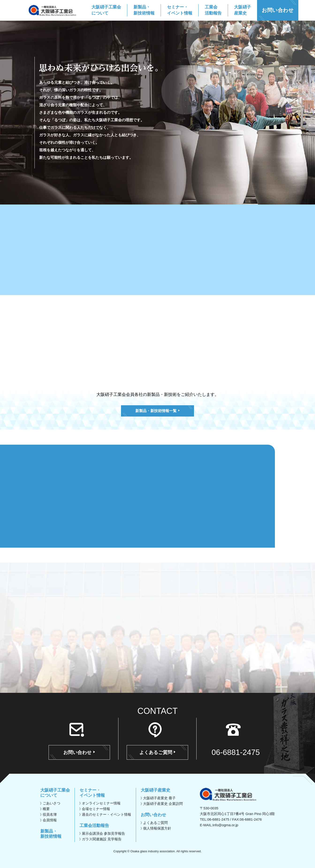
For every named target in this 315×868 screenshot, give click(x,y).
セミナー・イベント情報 (92, 793)
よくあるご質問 (157, 752)
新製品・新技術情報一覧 (157, 411)
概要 (46, 809)
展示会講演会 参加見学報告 (103, 833)
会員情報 (50, 820)
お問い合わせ (278, 10)
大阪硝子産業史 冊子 (159, 798)
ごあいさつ (51, 803)
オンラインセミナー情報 (101, 803)
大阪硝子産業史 (156, 790)
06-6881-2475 (236, 752)
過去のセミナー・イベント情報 (106, 814)
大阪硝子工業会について (55, 793)
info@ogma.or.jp (225, 825)
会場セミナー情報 (96, 809)
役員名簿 (50, 814)
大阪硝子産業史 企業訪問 (163, 804)
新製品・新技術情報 (51, 834)
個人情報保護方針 (157, 828)
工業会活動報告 (94, 826)
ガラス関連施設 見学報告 (102, 839)
